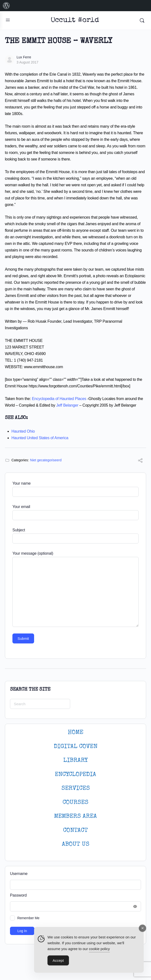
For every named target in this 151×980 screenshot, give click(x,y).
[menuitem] (6, 6)
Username (19, 874)
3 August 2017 (28, 62)
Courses (75, 803)
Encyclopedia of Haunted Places (59, 399)
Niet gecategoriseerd (46, 460)
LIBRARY (75, 761)
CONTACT (75, 831)
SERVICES (76, 788)
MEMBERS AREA (75, 816)
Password (74, 895)
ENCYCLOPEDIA (75, 775)
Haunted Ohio (23, 431)
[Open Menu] (8, 20)
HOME (75, 733)
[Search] (142, 20)
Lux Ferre (24, 57)
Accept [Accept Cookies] (58, 961)
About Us (76, 844)
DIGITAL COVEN (76, 747)
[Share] (140, 461)
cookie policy (99, 949)
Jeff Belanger (67, 405)
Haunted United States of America (40, 438)
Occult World (75, 21)
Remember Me (28, 918)
